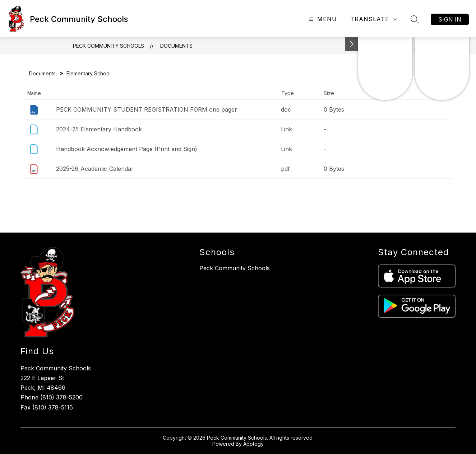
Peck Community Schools (108, 46)
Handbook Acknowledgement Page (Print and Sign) (127, 149)
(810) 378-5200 (61, 397)
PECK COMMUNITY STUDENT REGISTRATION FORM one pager (147, 109)
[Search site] (415, 19)
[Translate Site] (374, 19)
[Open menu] (322, 19)
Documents (176, 46)
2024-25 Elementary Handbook (99, 129)
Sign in (450, 19)
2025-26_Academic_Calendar (95, 169)
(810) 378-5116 (53, 407)
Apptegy (253, 444)
